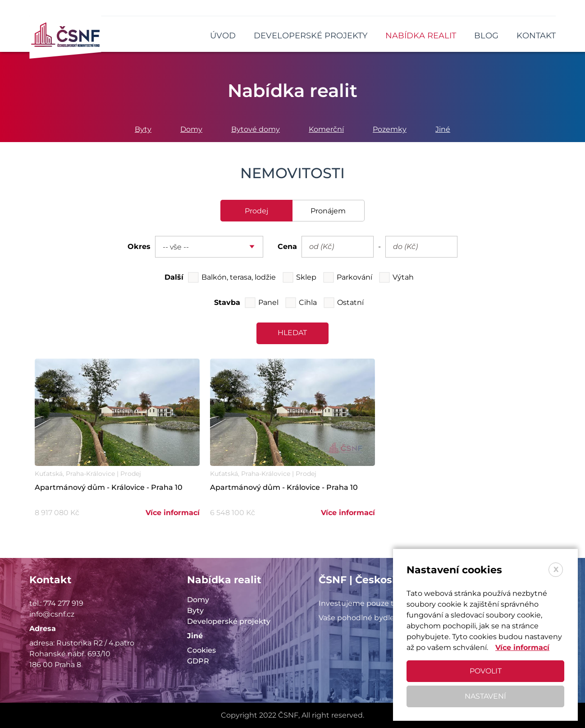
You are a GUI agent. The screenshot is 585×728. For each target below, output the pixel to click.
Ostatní (350, 302)
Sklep (306, 277)
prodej (256, 211)
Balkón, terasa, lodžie (239, 277)
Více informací (173, 513)
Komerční (326, 129)
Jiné (443, 129)
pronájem (328, 211)
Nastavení (485, 696)
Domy (191, 129)
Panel (268, 302)
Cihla (308, 302)
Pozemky (390, 129)
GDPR (198, 661)
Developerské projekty (229, 621)
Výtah (403, 277)
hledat (292, 333)
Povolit (486, 671)
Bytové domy (256, 129)
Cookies (201, 650)
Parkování (354, 277)
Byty (143, 129)
